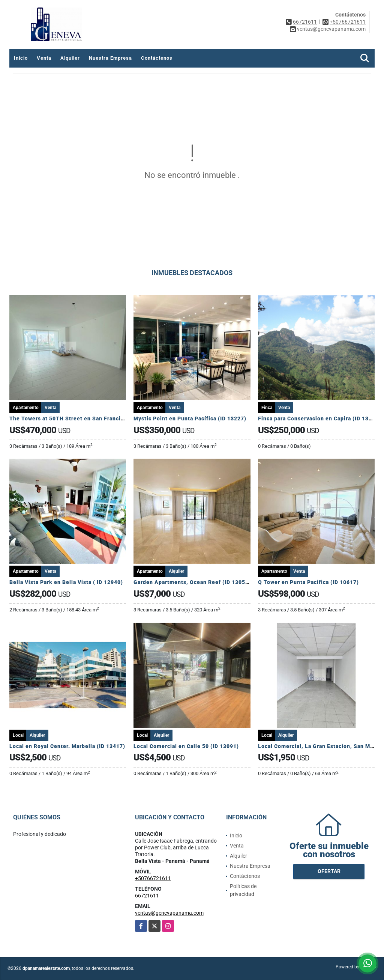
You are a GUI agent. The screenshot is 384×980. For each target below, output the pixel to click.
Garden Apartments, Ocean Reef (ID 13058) (192, 582)
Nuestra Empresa (110, 58)
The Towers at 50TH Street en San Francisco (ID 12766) (85, 418)
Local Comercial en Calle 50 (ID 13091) (186, 746)
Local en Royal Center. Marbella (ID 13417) (67, 746)
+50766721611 (348, 22)
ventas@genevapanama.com (169, 913)
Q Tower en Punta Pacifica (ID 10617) (308, 582)
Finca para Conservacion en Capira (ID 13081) (319, 418)
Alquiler (70, 58)
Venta (44, 58)
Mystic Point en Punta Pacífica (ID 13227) (190, 418)
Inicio (21, 58)
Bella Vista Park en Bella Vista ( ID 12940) (66, 582)
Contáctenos (157, 58)
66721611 (305, 22)
